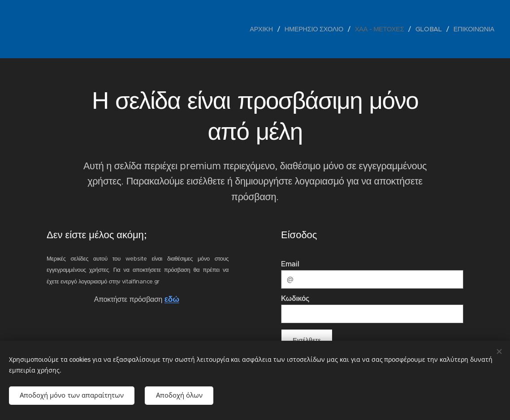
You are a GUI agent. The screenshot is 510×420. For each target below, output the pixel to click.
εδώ (172, 300)
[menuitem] (264, 29)
